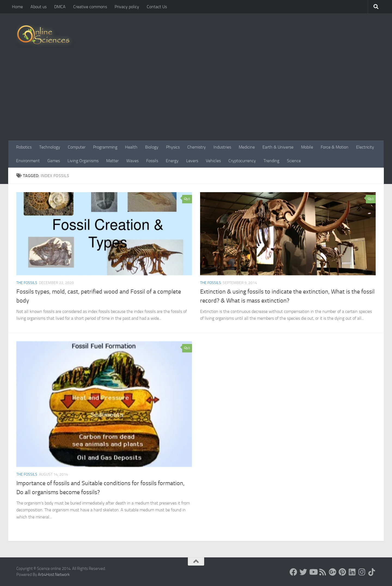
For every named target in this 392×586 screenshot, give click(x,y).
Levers (192, 161)
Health (131, 147)
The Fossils (27, 283)
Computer (77, 147)
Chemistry (197, 147)
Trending (271, 161)
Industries (222, 147)
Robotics (24, 147)
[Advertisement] (196, 99)
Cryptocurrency (242, 161)
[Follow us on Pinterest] (342, 572)
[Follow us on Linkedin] (352, 572)
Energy (172, 161)
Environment (28, 161)
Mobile (307, 147)
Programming (105, 147)
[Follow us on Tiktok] (372, 572)
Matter (112, 161)
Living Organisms (83, 161)
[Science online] (293, 572)
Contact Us (157, 7)
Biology (152, 147)
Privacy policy (127, 7)
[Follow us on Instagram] (362, 572)
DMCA (60, 7)
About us (39, 7)
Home (17, 7)
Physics (173, 147)
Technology (50, 147)
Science (294, 161)
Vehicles (213, 161)
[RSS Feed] (323, 572)
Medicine (247, 147)
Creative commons (90, 7)
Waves (132, 161)
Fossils (152, 161)
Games (54, 161)
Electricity (365, 147)
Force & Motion (335, 147)
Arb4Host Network (54, 575)
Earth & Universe (278, 147)
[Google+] (333, 572)
